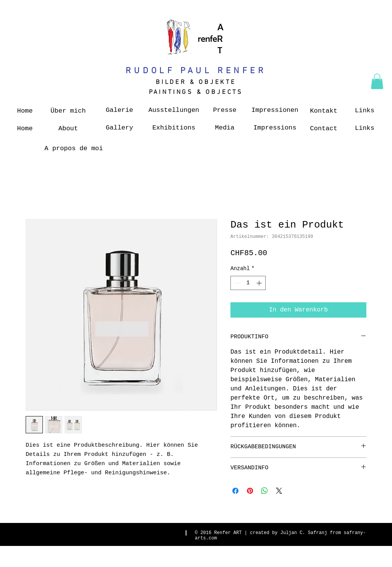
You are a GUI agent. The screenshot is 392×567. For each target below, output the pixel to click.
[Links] (365, 111)
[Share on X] (279, 491)
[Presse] (225, 110)
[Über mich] (68, 111)
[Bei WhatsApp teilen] (265, 491)
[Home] (25, 111)
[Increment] (260, 283)
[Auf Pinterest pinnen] (250, 491)
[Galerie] (119, 110)
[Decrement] (236, 283)
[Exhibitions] (174, 128)
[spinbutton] (248, 283)
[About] (68, 129)
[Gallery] (119, 128)
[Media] (225, 128)
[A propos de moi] (74, 149)
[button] (377, 81)
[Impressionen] (275, 110)
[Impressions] (275, 128)
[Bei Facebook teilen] (235, 491)
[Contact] (324, 129)
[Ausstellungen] (174, 110)
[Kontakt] (324, 111)
